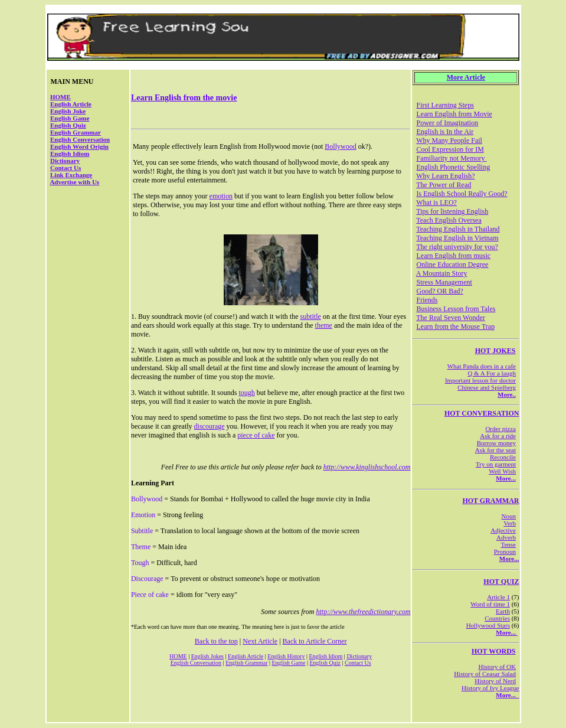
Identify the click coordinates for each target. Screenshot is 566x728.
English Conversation (80, 139)
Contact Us (66, 168)
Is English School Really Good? (462, 194)
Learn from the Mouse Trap (455, 327)
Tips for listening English (452, 211)
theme (324, 325)
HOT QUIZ (501, 582)
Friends (427, 300)
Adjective (503, 530)
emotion (221, 196)
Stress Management (444, 282)
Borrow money (496, 443)
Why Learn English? (445, 176)
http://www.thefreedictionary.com (364, 612)
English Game (70, 118)
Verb (510, 523)
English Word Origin (79, 146)
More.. (507, 394)
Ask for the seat (495, 450)
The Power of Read (444, 185)
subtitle (311, 316)
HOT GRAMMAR (490, 501)
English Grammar (76, 132)
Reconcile (503, 457)
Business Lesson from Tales (456, 309)
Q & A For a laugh (492, 373)
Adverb (506, 537)
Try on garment (496, 464)
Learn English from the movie (184, 98)
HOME (60, 97)
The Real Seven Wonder (450, 318)
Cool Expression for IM (450, 149)
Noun (509, 516)
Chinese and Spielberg (487, 387)
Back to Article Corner (315, 641)
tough (246, 393)
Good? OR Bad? (439, 291)
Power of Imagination (447, 123)
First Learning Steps (445, 105)
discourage (210, 426)
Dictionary (65, 161)
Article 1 (498, 597)
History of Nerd (495, 681)
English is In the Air (445, 132)
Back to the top (216, 641)
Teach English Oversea (449, 220)
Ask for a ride (498, 436)
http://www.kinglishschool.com (367, 467)
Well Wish (502, 471)
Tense (509, 544)
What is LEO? (436, 203)
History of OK (497, 667)
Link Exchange (71, 175)
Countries (497, 618)
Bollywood (340, 146)
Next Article (260, 641)
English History (286, 656)
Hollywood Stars (488, 625)
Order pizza (500, 429)
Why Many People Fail (449, 141)
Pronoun (505, 551)
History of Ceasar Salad (485, 674)
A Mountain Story (442, 273)
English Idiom (70, 154)
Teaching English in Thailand (458, 229)
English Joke (68, 111)
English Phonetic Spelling (453, 167)
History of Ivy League (490, 688)
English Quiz (68, 125)
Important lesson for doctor (480, 380)
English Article (71, 104)
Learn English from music (453, 256)
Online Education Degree (452, 265)
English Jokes (207, 656)
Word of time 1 (490, 604)
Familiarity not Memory (451, 158)
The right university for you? (457, 247)
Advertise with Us (74, 182)
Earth (503, 611)
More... (506, 478)
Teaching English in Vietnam (457, 238)
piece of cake (256, 435)
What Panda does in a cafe (482, 366)
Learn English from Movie (454, 114)
